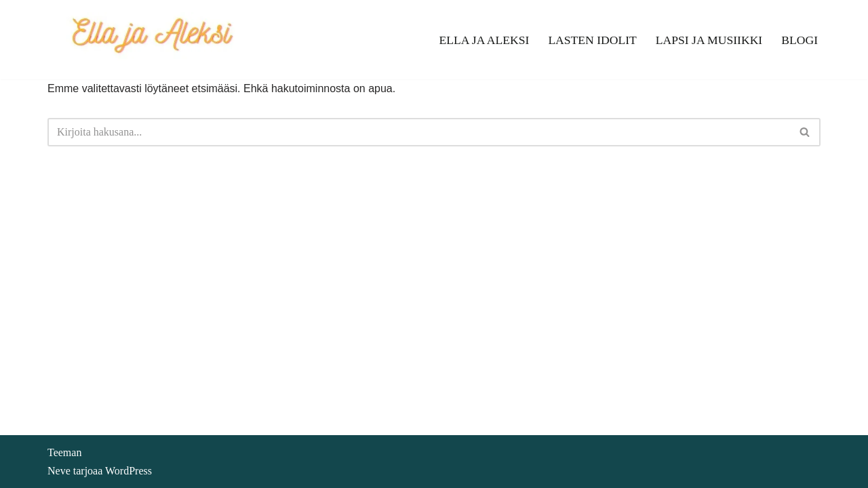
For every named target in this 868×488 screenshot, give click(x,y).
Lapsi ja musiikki (709, 40)
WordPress (129, 471)
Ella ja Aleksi (484, 40)
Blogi (800, 40)
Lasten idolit (592, 40)
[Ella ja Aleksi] (151, 40)
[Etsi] (419, 132)
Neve (59, 471)
